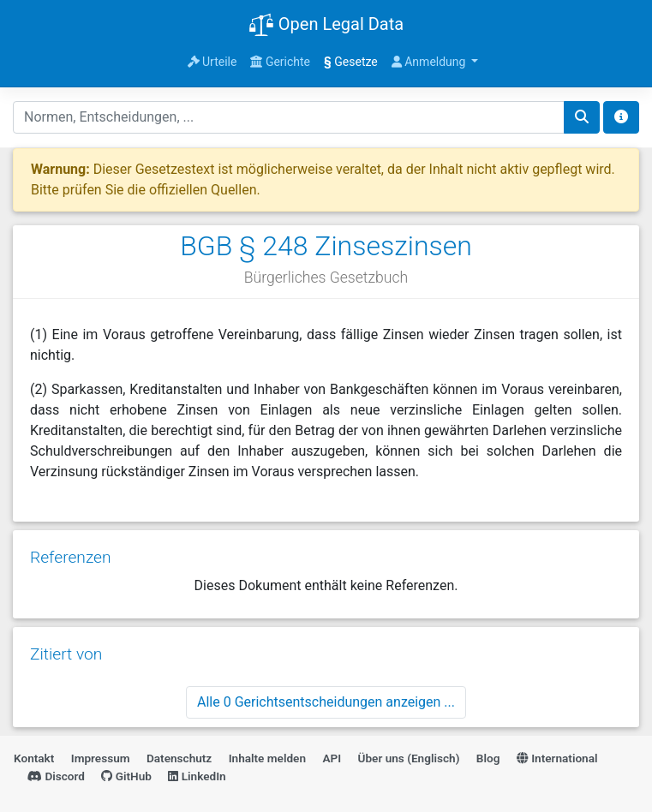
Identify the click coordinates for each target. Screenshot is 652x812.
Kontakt (34, 758)
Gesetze (351, 62)
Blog (488, 758)
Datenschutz (179, 758)
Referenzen (71, 557)
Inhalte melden (267, 758)
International (557, 758)
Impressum (101, 758)
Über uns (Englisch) (409, 758)
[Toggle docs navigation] (621, 117)
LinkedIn (197, 776)
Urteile (212, 62)
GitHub (126, 776)
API (332, 758)
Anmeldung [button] (430, 62)
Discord (56, 776)
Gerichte (280, 62)
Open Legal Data (326, 26)
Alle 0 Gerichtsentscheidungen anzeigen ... (326, 702)
